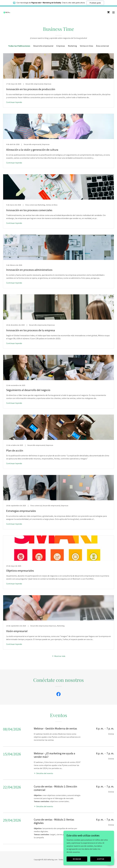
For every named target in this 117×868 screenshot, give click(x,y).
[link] (7, 12)
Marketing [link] (72, 46)
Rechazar (77, 859)
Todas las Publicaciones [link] (19, 46)
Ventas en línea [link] (86, 46)
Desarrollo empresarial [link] (43, 46)
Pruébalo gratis (95, 3)
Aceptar (101, 859)
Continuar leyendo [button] (14, 102)
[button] (113, 12)
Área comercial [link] (103, 46)
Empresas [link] (61, 46)
